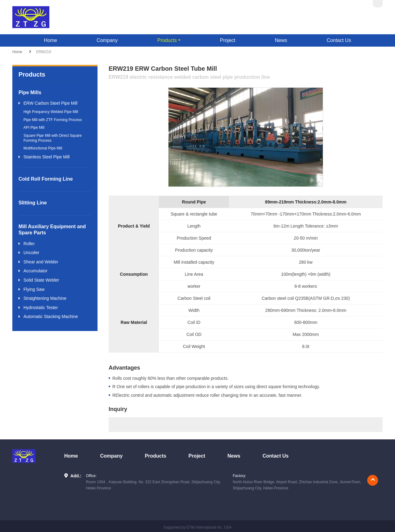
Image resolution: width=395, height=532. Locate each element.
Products (155, 456)
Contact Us (339, 40)
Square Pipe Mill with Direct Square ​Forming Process (53, 138)
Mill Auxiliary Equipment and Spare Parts (52, 230)
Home (50, 40)
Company (107, 40)
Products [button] (167, 40)
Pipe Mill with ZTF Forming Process (53, 120)
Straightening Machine (45, 298)
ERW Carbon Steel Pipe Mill (50, 103)
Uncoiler (31, 253)
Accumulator (35, 271)
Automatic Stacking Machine (51, 316)
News (281, 40)
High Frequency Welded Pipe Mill (51, 112)
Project (228, 40)
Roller (29, 244)
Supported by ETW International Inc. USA (197, 527)
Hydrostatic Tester (41, 308)
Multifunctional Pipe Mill (43, 148)
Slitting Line (33, 203)
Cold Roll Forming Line (46, 179)
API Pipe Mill (34, 128)
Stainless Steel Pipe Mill (46, 157)
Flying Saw (34, 289)
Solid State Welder (41, 280)
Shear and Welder (41, 262)
